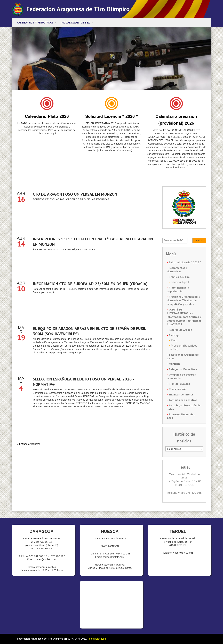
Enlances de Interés (181, 394)
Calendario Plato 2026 (47, 116)
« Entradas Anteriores (29, 444)
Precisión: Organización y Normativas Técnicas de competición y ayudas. (183, 300)
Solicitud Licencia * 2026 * (111, 116)
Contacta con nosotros (183, 400)
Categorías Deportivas (183, 369)
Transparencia (178, 389)
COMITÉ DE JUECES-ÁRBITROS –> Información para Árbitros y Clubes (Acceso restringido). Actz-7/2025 (184, 317)
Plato (174, 340)
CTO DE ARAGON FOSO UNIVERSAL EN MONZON (75, 194)
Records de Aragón (180, 330)
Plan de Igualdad (180, 384)
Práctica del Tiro (179, 277)
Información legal (97, 639)
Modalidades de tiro (77, 22)
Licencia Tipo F (180, 282)
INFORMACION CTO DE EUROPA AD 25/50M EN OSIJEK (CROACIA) (90, 284)
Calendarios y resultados (37, 22)
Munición (174, 364)
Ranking (174, 335)
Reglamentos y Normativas (177, 270)
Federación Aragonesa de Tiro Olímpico (78, 9)
